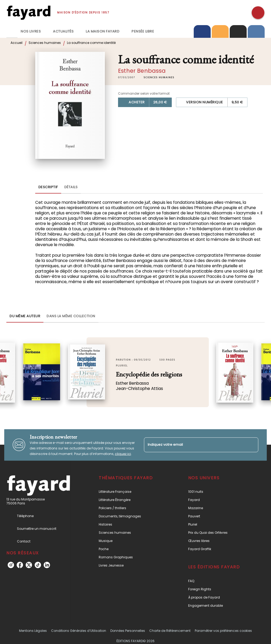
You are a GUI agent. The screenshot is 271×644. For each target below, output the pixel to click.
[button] (159, 77)
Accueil (17, 43)
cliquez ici (123, 454)
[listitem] (11, 565)
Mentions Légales (33, 631)
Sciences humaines (45, 43)
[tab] (12, 31)
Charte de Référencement (170, 631)
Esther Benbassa (142, 71)
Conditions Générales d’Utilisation (79, 631)
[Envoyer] (252, 445)
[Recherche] (258, 13)
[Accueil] (29, 13)
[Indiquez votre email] (195, 445)
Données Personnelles (128, 631)
